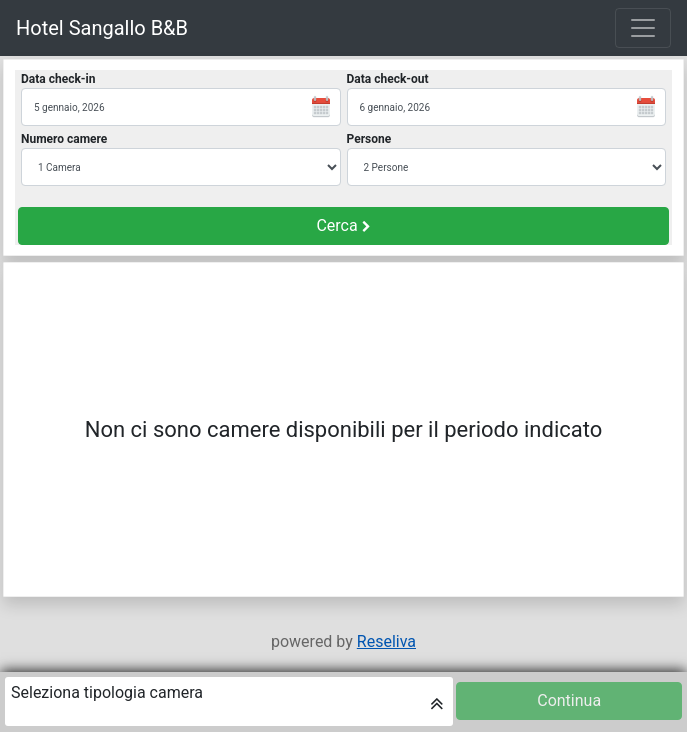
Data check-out (388, 79)
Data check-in (58, 79)
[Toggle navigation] (643, 28)
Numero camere (64, 139)
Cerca (343, 225)
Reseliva (386, 641)
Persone (369, 139)
